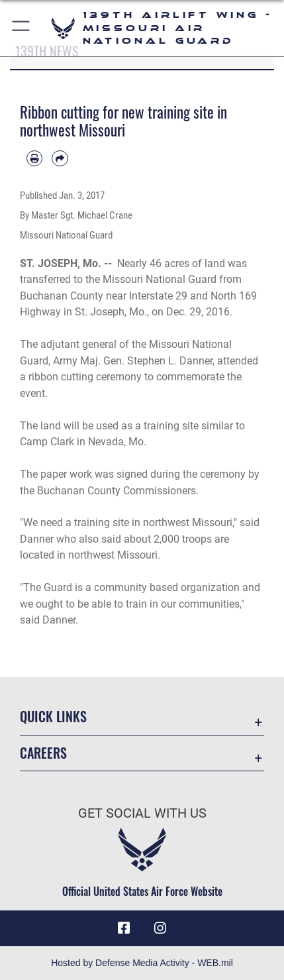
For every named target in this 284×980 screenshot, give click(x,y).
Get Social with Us (142, 813)
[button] (22, 28)
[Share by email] (60, 158)
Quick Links (53, 717)
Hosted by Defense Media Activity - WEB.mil (142, 963)
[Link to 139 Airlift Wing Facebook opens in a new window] (124, 928)
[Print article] (34, 158)
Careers (43, 753)
